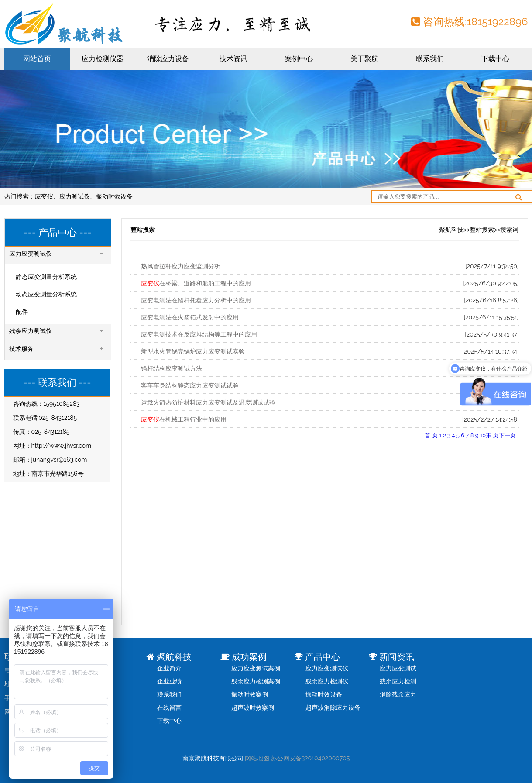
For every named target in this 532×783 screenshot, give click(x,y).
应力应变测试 (398, 668)
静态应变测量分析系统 (46, 277)
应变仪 (44, 196)
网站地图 (257, 758)
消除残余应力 (398, 694)
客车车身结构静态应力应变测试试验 (190, 385)
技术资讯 (233, 59)
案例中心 (299, 59)
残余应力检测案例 (256, 681)
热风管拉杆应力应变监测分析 (181, 266)
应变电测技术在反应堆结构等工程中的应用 (199, 334)
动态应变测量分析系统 (46, 294)
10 (483, 435)
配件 (22, 312)
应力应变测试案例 (256, 668)
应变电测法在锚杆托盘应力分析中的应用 (196, 300)
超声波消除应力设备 (333, 707)
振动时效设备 (114, 196)
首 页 (431, 435)
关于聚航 (364, 59)
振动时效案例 (250, 694)
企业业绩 (169, 681)
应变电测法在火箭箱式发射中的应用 (190, 317)
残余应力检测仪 (327, 681)
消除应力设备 (168, 59)
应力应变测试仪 (327, 668)
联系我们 (430, 59)
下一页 (507, 435)
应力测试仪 (75, 196)
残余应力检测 (398, 681)
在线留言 (169, 707)
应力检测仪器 (103, 59)
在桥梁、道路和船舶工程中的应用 (196, 283)
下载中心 (495, 59)
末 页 (492, 435)
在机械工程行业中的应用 (184, 419)
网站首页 (37, 59)
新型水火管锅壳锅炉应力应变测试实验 (193, 351)
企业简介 (169, 668)
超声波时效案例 (253, 707)
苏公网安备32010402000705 (311, 758)
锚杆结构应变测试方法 (172, 368)
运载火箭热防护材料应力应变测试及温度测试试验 (208, 402)
